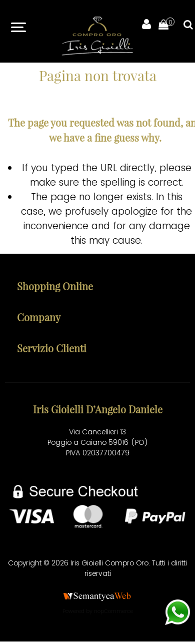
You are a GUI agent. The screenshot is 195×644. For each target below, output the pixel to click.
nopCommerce (113, 611)
